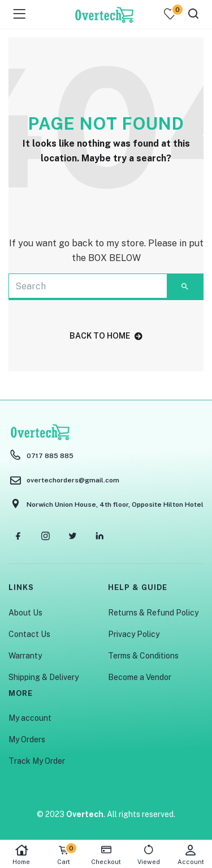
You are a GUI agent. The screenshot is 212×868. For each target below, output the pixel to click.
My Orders (27, 739)
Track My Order (37, 761)
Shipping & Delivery (44, 677)
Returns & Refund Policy (153, 613)
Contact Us (29, 634)
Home (21, 855)
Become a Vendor (140, 677)
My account (30, 718)
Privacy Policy (134, 634)
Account (191, 855)
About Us (25, 613)
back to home (106, 336)
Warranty (25, 656)
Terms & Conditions (143, 656)
